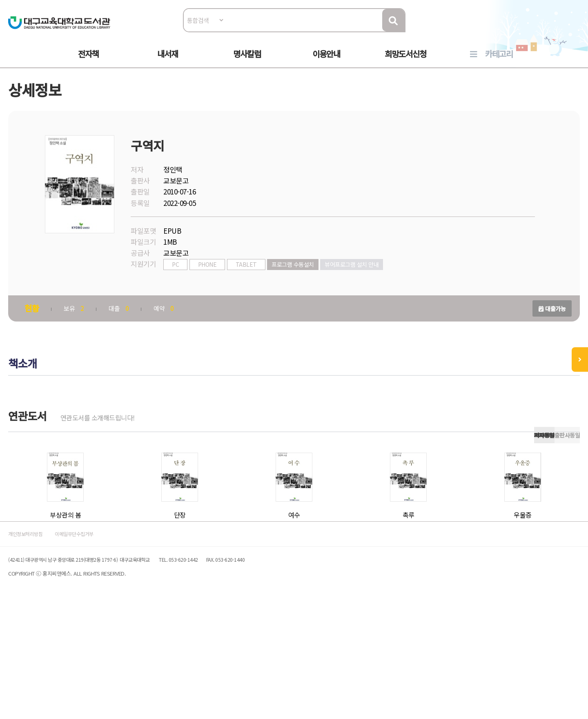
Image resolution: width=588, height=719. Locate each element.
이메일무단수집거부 (140, 640)
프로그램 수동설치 (334, 285)
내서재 (168, 62)
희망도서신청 (405, 62)
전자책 (88, 62)
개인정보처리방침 (74, 640)
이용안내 (326, 62)
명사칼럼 (247, 62)
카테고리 (499, 62)
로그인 (533, 31)
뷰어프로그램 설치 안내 (392, 285)
